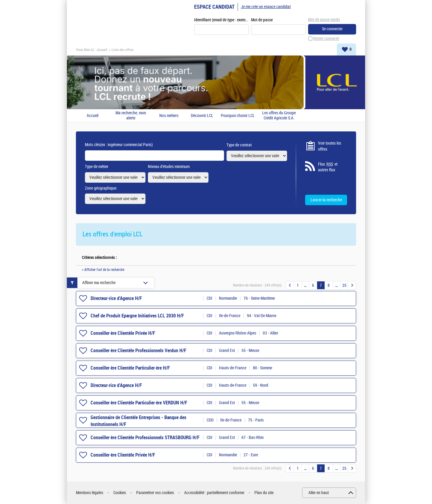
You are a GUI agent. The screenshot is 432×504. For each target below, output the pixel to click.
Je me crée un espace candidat (266, 7)
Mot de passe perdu (324, 20)
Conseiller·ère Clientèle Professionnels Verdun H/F (138, 351)
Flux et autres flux (328, 167)
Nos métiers (169, 116)
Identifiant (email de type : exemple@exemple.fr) (221, 20)
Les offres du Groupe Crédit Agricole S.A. (279, 116)
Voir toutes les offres (330, 146)
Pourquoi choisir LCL (238, 116)
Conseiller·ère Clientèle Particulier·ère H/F (130, 368)
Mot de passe (262, 20)
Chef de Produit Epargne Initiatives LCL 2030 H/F (137, 316)
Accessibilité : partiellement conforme (214, 493)
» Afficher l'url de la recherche (103, 270)
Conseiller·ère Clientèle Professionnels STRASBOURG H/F (145, 438)
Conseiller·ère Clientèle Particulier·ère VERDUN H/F (139, 403)
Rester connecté (326, 39)
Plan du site (264, 493)
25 (344, 285)
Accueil (102, 50)
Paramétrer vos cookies (155, 493)
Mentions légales (90, 493)
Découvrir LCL (202, 116)
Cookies (120, 493)
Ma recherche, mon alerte (131, 116)
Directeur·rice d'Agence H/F (116, 298)
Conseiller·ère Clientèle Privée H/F (123, 333)
